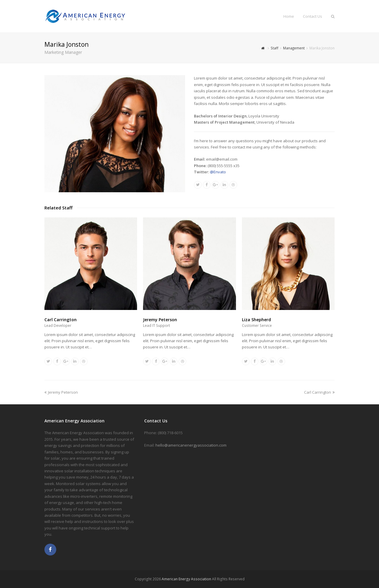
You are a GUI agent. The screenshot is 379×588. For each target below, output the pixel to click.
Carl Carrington (61, 320)
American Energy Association (186, 579)
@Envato (218, 172)
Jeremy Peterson (160, 320)
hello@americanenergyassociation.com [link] (191, 445)
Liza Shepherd (256, 320)
